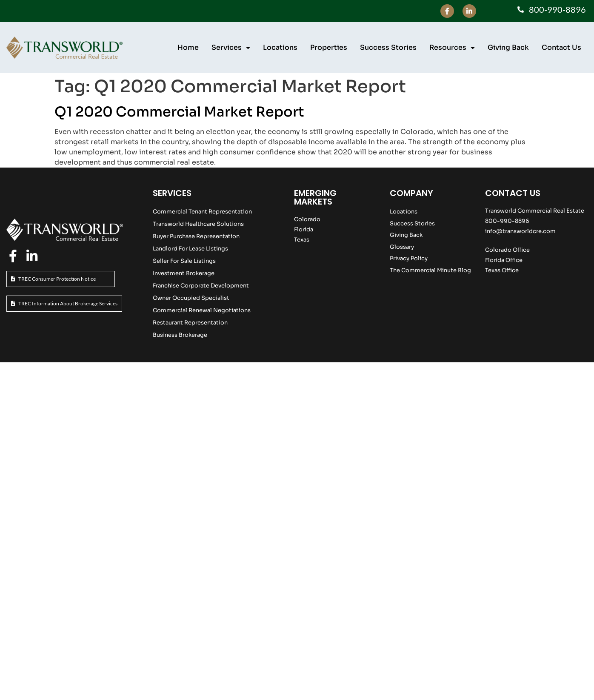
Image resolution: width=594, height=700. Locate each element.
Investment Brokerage (184, 273)
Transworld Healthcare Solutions (198, 224)
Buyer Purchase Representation (196, 236)
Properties (329, 47)
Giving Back (508, 47)
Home (188, 47)
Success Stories (388, 47)
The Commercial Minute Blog (430, 270)
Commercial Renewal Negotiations (202, 310)
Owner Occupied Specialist (191, 298)
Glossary (402, 247)
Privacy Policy (409, 258)
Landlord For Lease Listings (190, 249)
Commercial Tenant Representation (202, 212)
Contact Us (561, 47)
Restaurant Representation (190, 323)
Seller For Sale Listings (184, 261)
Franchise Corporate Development (201, 286)
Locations (280, 47)
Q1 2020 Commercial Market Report (179, 112)
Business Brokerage (180, 335)
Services (231, 48)
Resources (452, 48)
